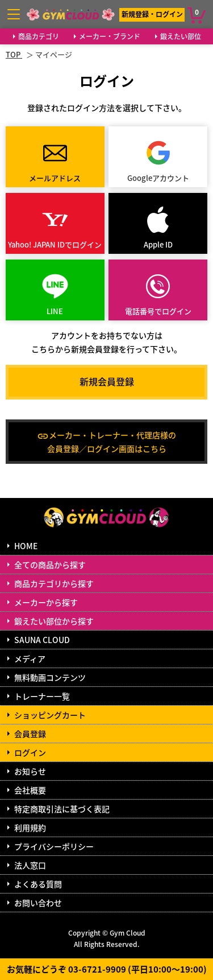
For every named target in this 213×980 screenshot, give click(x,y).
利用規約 (30, 827)
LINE (55, 311)
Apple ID (158, 244)
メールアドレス (55, 178)
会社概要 (30, 790)
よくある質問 (38, 884)
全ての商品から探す (50, 565)
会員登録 (30, 734)
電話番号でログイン (158, 311)
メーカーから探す (46, 602)
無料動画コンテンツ (50, 677)
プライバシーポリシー (54, 846)
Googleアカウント (158, 178)
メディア (30, 658)
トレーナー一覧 (42, 696)
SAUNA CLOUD (42, 640)
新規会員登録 (107, 381)
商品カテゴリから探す (54, 583)
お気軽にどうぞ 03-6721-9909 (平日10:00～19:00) (107, 969)
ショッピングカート (50, 715)
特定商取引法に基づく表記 (62, 809)
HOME (26, 546)
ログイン (30, 752)
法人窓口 (30, 865)
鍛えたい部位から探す (54, 621)
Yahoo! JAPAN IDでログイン (55, 244)
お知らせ (30, 771)
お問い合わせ (38, 903)
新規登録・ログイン (152, 14)
